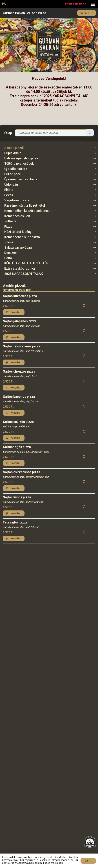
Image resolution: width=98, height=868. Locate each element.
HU (4, 4)
